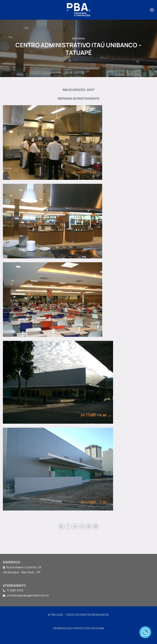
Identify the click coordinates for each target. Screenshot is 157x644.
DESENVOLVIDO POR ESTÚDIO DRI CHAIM (79, 628)
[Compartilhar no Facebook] (68, 526)
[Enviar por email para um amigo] (82, 526)
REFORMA (78, 38)
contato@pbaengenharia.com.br (27, 595)
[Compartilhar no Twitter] (75, 526)
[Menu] (152, 10)
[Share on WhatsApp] (61, 526)
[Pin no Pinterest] (89, 526)
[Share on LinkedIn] (96, 526)
